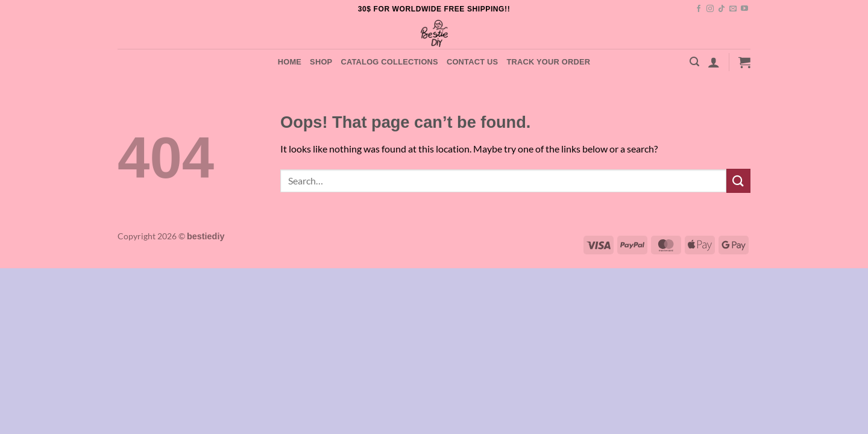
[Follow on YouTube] (744, 9)
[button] (694, 62)
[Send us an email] (733, 9)
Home (290, 62)
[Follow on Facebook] (699, 9)
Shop (321, 62)
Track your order (548, 62)
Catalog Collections (389, 62)
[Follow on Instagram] (710, 9)
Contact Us (473, 62)
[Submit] (738, 181)
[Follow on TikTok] (722, 9)
